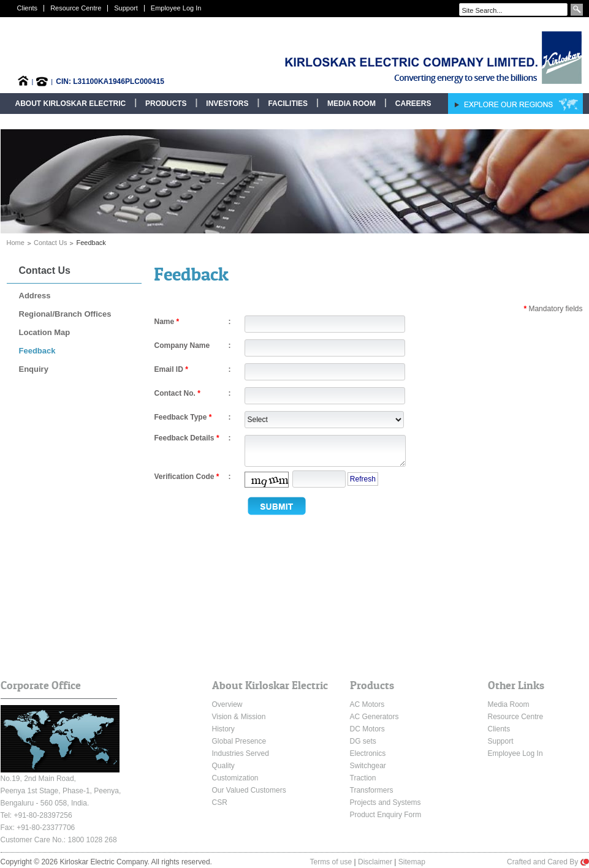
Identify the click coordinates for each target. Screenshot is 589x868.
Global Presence (239, 741)
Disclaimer (375, 862)
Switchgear (368, 766)
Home (16, 243)
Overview (227, 704)
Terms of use (331, 862)
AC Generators (374, 717)
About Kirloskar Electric (71, 104)
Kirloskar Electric (394, 58)
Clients (28, 8)
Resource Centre (76, 8)
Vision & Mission (239, 717)
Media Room (351, 104)
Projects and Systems (386, 802)
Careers (413, 104)
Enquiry (34, 369)
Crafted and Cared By (548, 862)
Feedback (37, 351)
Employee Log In (176, 8)
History (223, 729)
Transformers (372, 790)
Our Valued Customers (249, 790)
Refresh (363, 479)
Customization (235, 778)
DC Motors (367, 729)
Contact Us (50, 243)
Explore (515, 104)
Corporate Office (41, 685)
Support (126, 8)
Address (35, 296)
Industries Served (241, 753)
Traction (363, 778)
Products (166, 104)
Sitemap (412, 862)
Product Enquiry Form (386, 815)
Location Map (45, 332)
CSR (220, 802)
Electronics (368, 753)
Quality (223, 766)
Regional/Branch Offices (65, 314)
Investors (227, 104)
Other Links (516, 685)
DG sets (363, 741)
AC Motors (367, 704)
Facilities (288, 104)
